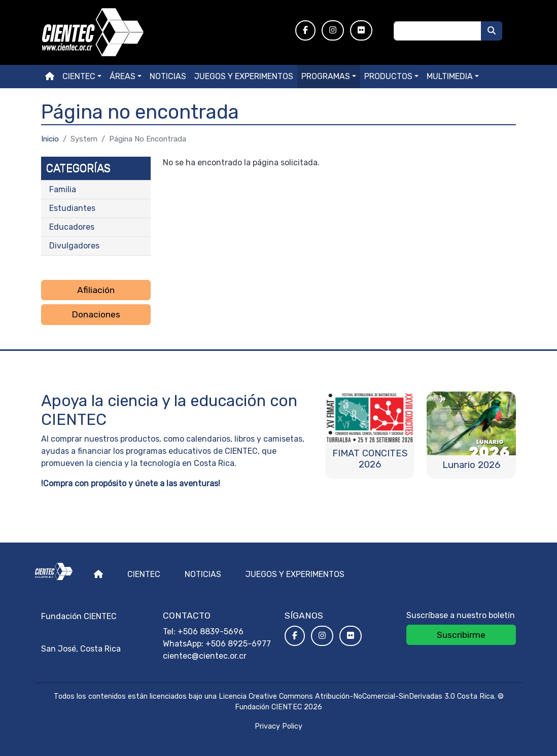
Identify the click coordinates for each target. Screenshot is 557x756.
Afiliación (96, 290)
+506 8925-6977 (238, 644)
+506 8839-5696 (211, 632)
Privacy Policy (278, 726)
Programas (326, 76)
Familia (63, 189)
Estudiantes (72, 208)
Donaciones (96, 314)
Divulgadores (74, 246)
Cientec (144, 574)
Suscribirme (461, 635)
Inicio (50, 139)
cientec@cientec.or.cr (205, 656)
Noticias (168, 76)
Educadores (72, 227)
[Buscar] (492, 31)
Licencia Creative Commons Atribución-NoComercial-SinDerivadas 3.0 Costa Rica (356, 696)
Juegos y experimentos (244, 76)
